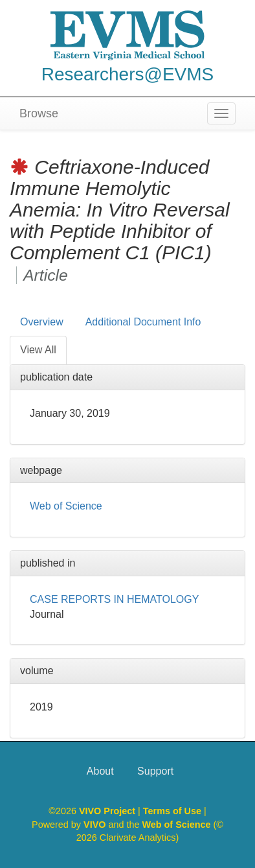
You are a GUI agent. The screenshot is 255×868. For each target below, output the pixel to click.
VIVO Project (108, 811)
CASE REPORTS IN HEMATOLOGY (114, 599)
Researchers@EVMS (128, 74)
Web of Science (66, 506)
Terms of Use (173, 811)
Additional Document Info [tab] (143, 322)
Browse (39, 113)
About (100, 771)
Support (155, 771)
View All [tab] (38, 350)
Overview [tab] (42, 322)
